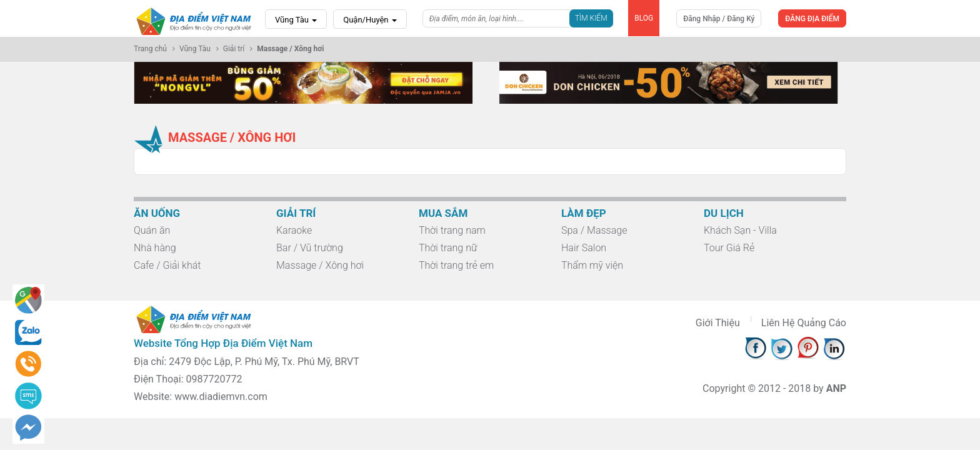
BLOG (644, 18)
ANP (836, 388)
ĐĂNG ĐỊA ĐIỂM (812, 19)
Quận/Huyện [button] (370, 20)
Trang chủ (150, 49)
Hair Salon (584, 248)
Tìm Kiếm (591, 18)
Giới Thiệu (718, 323)
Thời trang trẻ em (456, 265)
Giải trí (234, 49)
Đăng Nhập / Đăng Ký (719, 19)
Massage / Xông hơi (320, 265)
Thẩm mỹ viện (592, 265)
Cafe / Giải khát (167, 265)
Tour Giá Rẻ (729, 248)
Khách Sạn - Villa (740, 230)
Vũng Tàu (296, 20)
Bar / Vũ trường (310, 248)
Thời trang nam (452, 230)
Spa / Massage (594, 230)
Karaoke (294, 230)
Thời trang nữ (448, 248)
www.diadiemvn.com (221, 397)
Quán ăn (152, 230)
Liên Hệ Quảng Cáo (804, 323)
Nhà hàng (155, 248)
